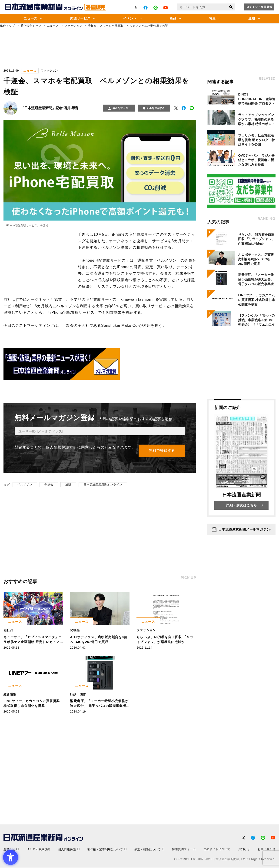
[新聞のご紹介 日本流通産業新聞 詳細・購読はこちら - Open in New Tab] (241, 458)
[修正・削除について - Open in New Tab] (149, 850)
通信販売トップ (31, 26)
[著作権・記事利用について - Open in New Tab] (107, 850)
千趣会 (49, 485)
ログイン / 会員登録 (259, 7)
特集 (212, 18)
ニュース (31, 18)
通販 (68, 485)
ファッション (73, 26)
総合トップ (7, 26)
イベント (130, 18)
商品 (173, 18)
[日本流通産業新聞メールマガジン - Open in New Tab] (241, 529)
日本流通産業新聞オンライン (103, 485)
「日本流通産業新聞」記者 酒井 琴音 (50, 108)
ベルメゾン (25, 485)
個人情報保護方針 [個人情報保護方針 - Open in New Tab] (61, 447)
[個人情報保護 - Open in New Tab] (69, 850)
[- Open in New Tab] (136, 8)
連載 (252, 18)
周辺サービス (80, 18)
